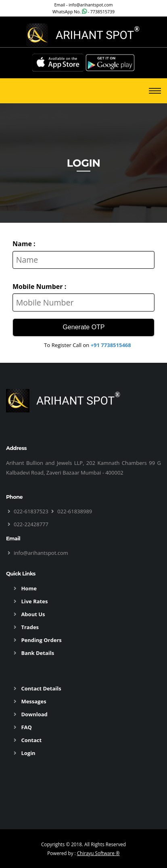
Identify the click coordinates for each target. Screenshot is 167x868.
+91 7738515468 (111, 345)
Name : (24, 244)
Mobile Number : (39, 287)
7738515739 (102, 12)
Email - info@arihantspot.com (83, 5)
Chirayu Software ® (98, 853)
